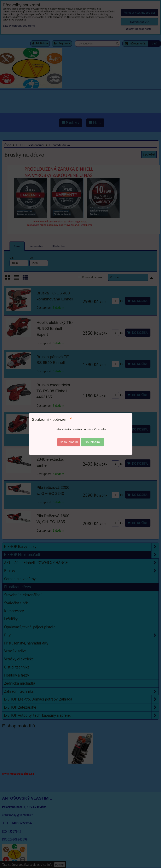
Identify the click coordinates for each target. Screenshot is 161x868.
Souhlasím (92, 442)
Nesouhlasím (69, 442)
